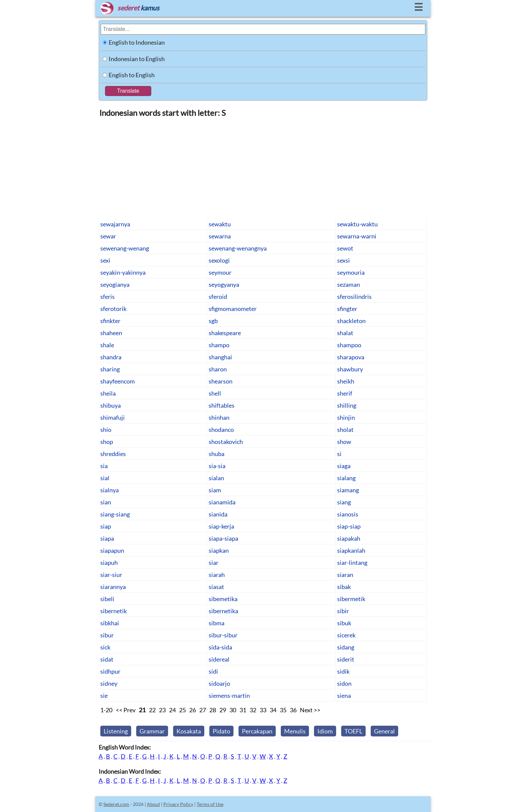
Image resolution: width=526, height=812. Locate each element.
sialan (216, 478)
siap (106, 526)
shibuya (111, 405)
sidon (344, 683)
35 (283, 710)
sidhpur (110, 671)
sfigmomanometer (233, 309)
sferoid (218, 297)
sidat (107, 659)
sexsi (344, 260)
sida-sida (220, 647)
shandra (111, 357)
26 (193, 710)
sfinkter (110, 321)
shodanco (221, 430)
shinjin (346, 417)
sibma (217, 623)
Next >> (310, 710)
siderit (346, 659)
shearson (221, 381)
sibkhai (110, 623)
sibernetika (223, 611)
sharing (110, 369)
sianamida (222, 502)
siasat (216, 587)
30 (233, 710)
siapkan (219, 550)
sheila (108, 393)
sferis (108, 297)
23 (162, 710)
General (384, 731)
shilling (347, 405)
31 (243, 710)
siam (215, 490)
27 (203, 710)
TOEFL (353, 731)
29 (223, 710)
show (344, 442)
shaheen (111, 333)
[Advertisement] (263, 168)
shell (215, 393)
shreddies (113, 454)
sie (104, 695)
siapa (107, 538)
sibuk (344, 623)
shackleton (351, 321)
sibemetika (223, 599)
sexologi (219, 260)
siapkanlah (351, 550)
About (153, 804)
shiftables (222, 405)
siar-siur (111, 575)
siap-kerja (221, 526)
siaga (344, 466)
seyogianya (115, 284)
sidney (109, 683)
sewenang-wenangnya (238, 248)
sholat (345, 430)
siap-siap (349, 526)
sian (106, 502)
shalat (345, 333)
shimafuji (113, 417)
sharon (218, 369)
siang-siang (115, 514)
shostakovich (226, 442)
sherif (345, 393)
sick (105, 647)
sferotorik (113, 309)
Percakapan (257, 731)
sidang (346, 647)
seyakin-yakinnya (123, 272)
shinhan (219, 417)
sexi (105, 260)
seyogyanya (224, 284)
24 (172, 710)
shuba (217, 454)
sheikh (346, 381)
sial (105, 478)
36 (293, 710)
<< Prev (126, 710)
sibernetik (114, 611)
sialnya (110, 490)
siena (344, 695)
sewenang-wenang (125, 248)
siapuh (109, 562)
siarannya (113, 587)
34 (273, 710)
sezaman (349, 284)
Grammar (152, 731)
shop (107, 442)
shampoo (349, 345)
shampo (219, 345)
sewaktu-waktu (357, 224)
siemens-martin (229, 695)
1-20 (106, 710)
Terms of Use (210, 804)
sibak (344, 587)
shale (107, 345)
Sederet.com (116, 804)
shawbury (350, 369)
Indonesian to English (137, 59)
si (339, 454)
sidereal (219, 659)
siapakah (349, 538)
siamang (348, 490)
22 (152, 710)
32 (253, 710)
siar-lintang (352, 562)
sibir (343, 611)
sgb (213, 321)
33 (263, 710)
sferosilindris (354, 297)
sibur (107, 635)
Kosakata (189, 731)
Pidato (221, 731)
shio (106, 430)
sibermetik (351, 599)
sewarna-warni (357, 236)
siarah (217, 575)
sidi (213, 671)
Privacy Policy (178, 804)
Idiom (325, 731)
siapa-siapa (223, 538)
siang (344, 502)
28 (213, 710)
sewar (108, 236)
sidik (343, 671)
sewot (345, 248)
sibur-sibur (223, 635)
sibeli (107, 599)
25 (182, 710)
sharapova (351, 357)
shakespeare (225, 333)
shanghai (220, 357)
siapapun (112, 550)
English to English (132, 75)
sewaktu (220, 224)
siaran (345, 575)
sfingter (347, 309)
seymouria (351, 272)
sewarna (220, 236)
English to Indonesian (137, 42)
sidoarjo (219, 683)
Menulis (295, 731)
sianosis (348, 514)
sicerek (346, 635)
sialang (346, 478)
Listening (116, 731)
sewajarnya (115, 224)
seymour (220, 272)
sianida (218, 514)
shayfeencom (118, 381)
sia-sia (217, 466)
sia (104, 466)
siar (214, 562)
